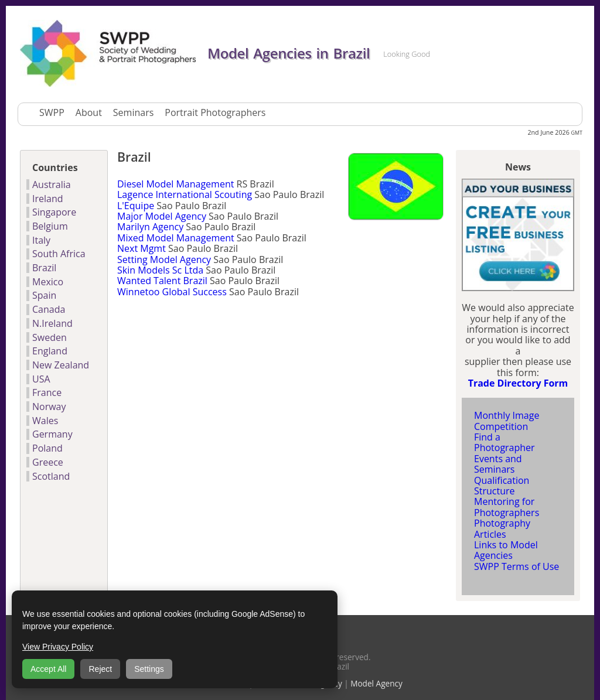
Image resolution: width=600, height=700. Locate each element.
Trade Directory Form (518, 383)
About (89, 112)
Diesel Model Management (175, 184)
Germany (52, 434)
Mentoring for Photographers (507, 507)
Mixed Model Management (176, 238)
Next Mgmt (142, 248)
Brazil (44, 268)
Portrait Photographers (215, 112)
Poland (47, 448)
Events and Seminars (498, 464)
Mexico (48, 282)
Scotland (51, 476)
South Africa (59, 254)
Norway (49, 407)
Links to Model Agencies (506, 550)
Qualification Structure (502, 486)
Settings (149, 669)
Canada (49, 309)
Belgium (50, 226)
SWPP (52, 112)
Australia (52, 185)
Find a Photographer (504, 442)
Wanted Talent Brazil (162, 281)
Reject (100, 669)
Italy (41, 240)
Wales (45, 421)
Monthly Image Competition (507, 421)
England (50, 351)
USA (41, 379)
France (47, 392)
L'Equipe (136, 206)
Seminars (133, 112)
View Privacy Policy (58, 647)
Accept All (48, 669)
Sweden (50, 337)
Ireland (48, 199)
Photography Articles (502, 528)
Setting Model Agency (164, 259)
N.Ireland (52, 323)
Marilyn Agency (150, 227)
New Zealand (61, 365)
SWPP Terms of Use (517, 566)
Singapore (54, 212)
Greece (48, 462)
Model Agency (376, 683)
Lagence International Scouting (185, 194)
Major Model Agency (162, 216)
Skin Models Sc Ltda (160, 270)
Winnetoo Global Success (172, 292)
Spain (44, 295)
